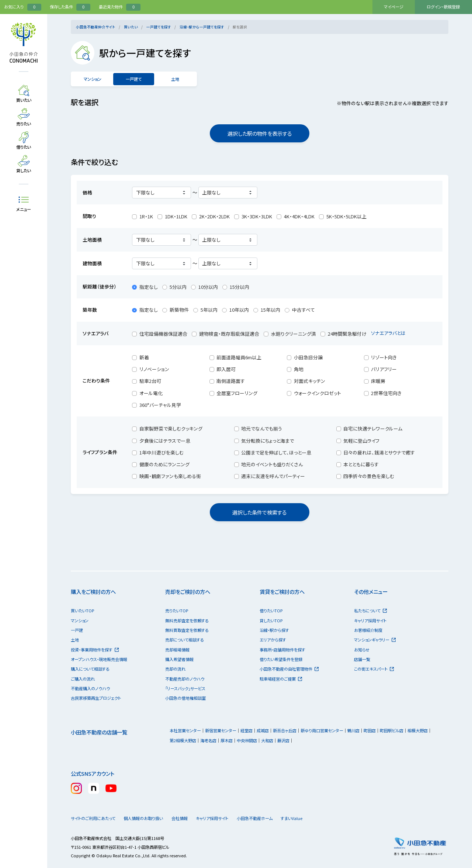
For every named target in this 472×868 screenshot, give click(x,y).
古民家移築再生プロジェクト (96, 698)
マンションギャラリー (375, 640)
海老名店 (208, 740)
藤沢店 (283, 740)
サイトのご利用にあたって (93, 818)
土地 (175, 79)
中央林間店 (247, 740)
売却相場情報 (177, 650)
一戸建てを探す (159, 27)
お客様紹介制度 (368, 630)
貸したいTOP (271, 620)
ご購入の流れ (83, 679)
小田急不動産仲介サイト (96, 27)
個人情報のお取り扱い (146, 818)
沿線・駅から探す (274, 630)
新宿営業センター (221, 730)
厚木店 (227, 740)
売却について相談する (185, 640)
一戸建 (77, 630)
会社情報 (189, 818)
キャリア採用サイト (370, 620)
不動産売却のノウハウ (185, 679)
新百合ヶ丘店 (285, 730)
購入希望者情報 (179, 659)
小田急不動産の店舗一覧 (99, 732)
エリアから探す (273, 640)
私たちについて (370, 611)
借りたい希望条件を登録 (281, 659)
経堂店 (247, 730)
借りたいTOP (271, 611)
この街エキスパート (374, 669)
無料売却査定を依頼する (187, 620)
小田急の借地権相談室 (185, 698)
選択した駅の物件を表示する (260, 133)
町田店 (370, 730)
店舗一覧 (362, 659)
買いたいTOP (82, 611)
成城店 (263, 730)
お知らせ (362, 650)
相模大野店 (418, 730)
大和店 (267, 740)
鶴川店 (353, 730)
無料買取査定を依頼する (187, 630)
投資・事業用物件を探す (95, 650)
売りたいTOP (177, 611)
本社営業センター (185, 730)
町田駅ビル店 (392, 730)
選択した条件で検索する (260, 512)
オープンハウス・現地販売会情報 (99, 659)
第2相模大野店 (183, 740)
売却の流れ (175, 669)
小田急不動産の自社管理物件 (289, 669)
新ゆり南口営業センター (322, 730)
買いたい (131, 27)
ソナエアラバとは (392, 333)
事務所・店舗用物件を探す (282, 650)
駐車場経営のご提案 (281, 679)
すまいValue (313, 818)
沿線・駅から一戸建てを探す (202, 27)
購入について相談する (90, 669)
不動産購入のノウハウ (90, 688)
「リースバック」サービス (185, 688)
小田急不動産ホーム (270, 818)
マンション (92, 79)
